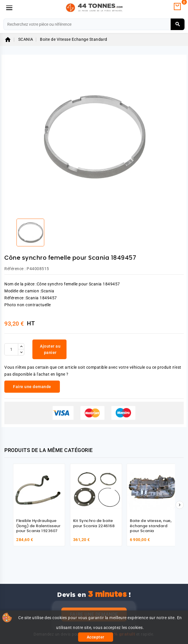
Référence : (15, 269)
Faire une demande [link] (32, 387)
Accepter (96, 637)
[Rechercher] (94, 24)
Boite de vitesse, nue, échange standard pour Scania (151, 526)
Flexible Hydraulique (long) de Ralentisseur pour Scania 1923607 (38, 526)
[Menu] (9, 8)
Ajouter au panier (50, 349)
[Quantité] (11, 349)
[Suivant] (180, 505)
